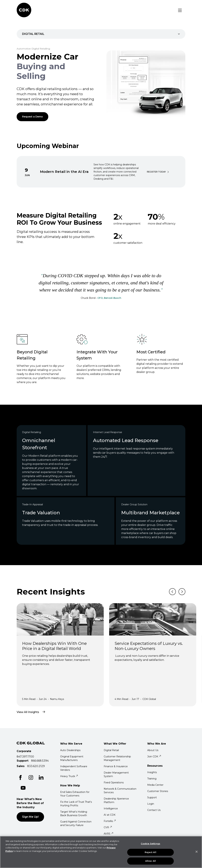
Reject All (150, 852)
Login (151, 804)
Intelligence (111, 809)
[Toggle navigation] (180, 10)
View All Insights (33, 712)
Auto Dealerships (70, 750)
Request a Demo (32, 117)
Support (152, 797)
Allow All (150, 861)
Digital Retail (111, 750)
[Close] (197, 852)
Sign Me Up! (30, 817)
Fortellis (110, 821)
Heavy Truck (69, 776)
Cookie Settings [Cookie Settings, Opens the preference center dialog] (150, 844)
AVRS (109, 834)
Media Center (155, 785)
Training (152, 779)
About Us (153, 750)
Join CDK (154, 757)
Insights (152, 772)
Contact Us (154, 810)
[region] (101, 852)
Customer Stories (158, 791)
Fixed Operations (114, 783)
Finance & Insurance (116, 766)
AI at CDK (110, 815)
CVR (108, 827)
